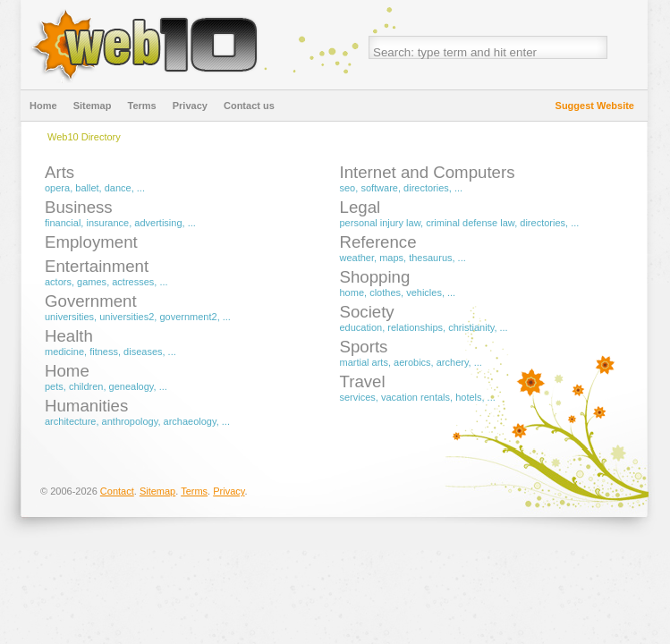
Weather (357, 258)
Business (79, 207)
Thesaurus (430, 258)
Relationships (415, 327)
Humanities (86, 406)
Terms (141, 106)
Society (367, 312)
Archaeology (190, 421)
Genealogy (131, 386)
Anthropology (130, 421)
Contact (117, 491)
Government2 (188, 317)
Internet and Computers (428, 172)
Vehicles (424, 292)
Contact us (249, 106)
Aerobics (412, 362)
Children (86, 386)
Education (361, 327)
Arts (59, 172)
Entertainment (97, 266)
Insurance (107, 223)
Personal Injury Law (381, 223)
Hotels (468, 397)
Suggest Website (595, 106)
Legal (360, 207)
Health (69, 336)
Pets (54, 386)
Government (91, 301)
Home (43, 106)
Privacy (190, 106)
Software (379, 188)
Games (92, 282)
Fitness (104, 352)
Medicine (64, 352)
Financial (63, 223)
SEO (348, 188)
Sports (364, 347)
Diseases (143, 352)
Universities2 (127, 317)
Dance (118, 188)
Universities (69, 317)
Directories (426, 188)
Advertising (158, 223)
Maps (391, 258)
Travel (363, 381)
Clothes (385, 292)
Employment (91, 242)
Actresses (133, 282)
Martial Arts (364, 362)
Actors (58, 282)
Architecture (70, 421)
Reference (378, 242)
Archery (453, 362)
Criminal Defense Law (470, 223)
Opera (57, 188)
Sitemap (93, 106)
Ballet (87, 188)
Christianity (471, 327)
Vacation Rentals (416, 397)
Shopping (375, 277)
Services (358, 397)
